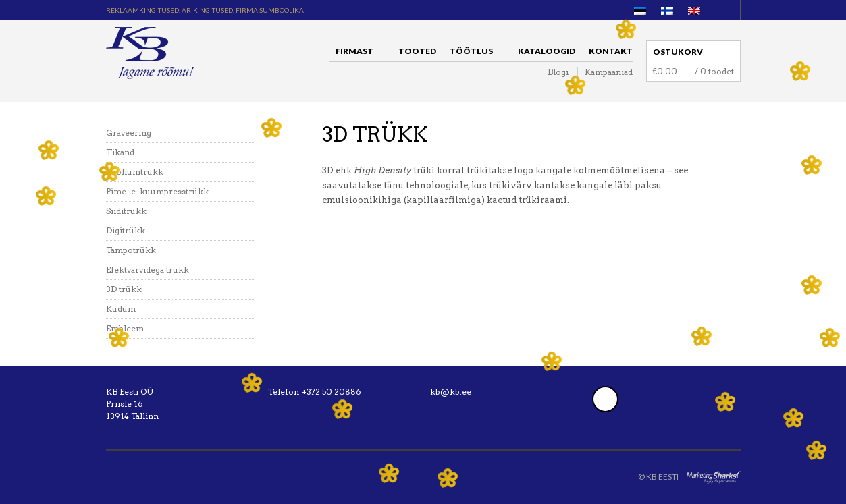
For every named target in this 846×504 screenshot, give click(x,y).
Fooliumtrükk (135, 172)
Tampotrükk (131, 250)
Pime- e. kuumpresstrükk (157, 191)
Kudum (121, 309)
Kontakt (611, 51)
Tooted (417, 51)
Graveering (129, 133)
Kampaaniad (609, 72)
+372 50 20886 (331, 392)
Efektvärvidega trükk (148, 270)
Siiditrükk (126, 211)
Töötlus (475, 53)
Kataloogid (547, 51)
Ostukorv (678, 52)
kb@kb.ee (451, 392)
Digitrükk (126, 230)
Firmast (358, 53)
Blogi (558, 72)
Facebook (605, 399)
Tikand (120, 152)
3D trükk (124, 289)
